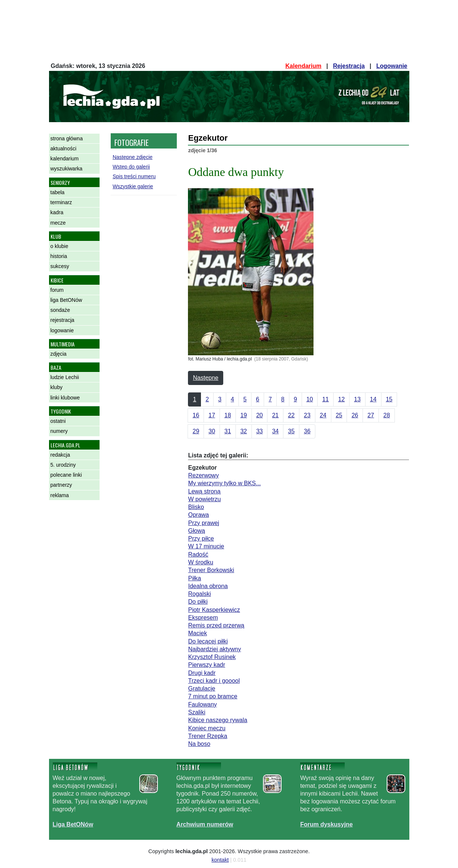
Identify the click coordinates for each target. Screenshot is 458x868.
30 (212, 431)
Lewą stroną (204, 491)
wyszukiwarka (66, 169)
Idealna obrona (208, 586)
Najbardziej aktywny (214, 649)
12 (341, 399)
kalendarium (65, 159)
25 (339, 415)
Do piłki (198, 602)
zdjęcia (59, 354)
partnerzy (61, 485)
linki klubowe (65, 398)
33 (260, 431)
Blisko (196, 507)
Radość (198, 554)
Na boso (199, 744)
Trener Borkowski (211, 570)
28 (387, 415)
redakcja (60, 455)
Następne (206, 378)
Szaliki (196, 712)
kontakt (220, 860)
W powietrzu (204, 499)
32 (244, 431)
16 (196, 415)
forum (57, 290)
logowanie (62, 330)
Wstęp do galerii (131, 167)
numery (59, 431)
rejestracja (63, 320)
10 (310, 399)
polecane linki (66, 475)
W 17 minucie (206, 546)
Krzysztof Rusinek (212, 657)
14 (373, 399)
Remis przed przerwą (216, 625)
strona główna (67, 138)
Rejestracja (349, 66)
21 (275, 415)
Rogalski (199, 594)
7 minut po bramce (213, 696)
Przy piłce (201, 539)
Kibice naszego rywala (217, 720)
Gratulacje (202, 688)
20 (260, 415)
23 (307, 415)
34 (275, 431)
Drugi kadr (202, 673)
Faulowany (202, 704)
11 (325, 399)
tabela (58, 192)
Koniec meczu (207, 728)
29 (196, 431)
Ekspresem (203, 618)
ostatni (58, 421)
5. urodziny (63, 465)
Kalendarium (303, 66)
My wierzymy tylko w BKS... (224, 483)
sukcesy (60, 266)
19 (244, 415)
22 (291, 415)
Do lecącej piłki (208, 641)
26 (355, 415)
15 (389, 399)
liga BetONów (66, 300)
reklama (60, 495)
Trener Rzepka (207, 736)
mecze (58, 223)
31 (228, 431)
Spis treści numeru (134, 176)
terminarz (61, 202)
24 (323, 415)
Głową (196, 531)
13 (357, 399)
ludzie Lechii (65, 377)
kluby (57, 387)
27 (371, 415)
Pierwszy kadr (207, 665)
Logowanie (392, 66)
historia (59, 256)
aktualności (64, 149)
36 (307, 431)
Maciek (197, 633)
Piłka (194, 578)
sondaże (60, 310)
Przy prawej (204, 523)
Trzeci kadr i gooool (214, 681)
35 (291, 431)
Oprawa (198, 515)
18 (228, 415)
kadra (57, 212)
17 (212, 415)
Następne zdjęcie (132, 157)
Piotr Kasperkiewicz (214, 610)
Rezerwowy (203, 475)
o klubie (59, 246)
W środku (201, 562)
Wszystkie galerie (133, 186)
